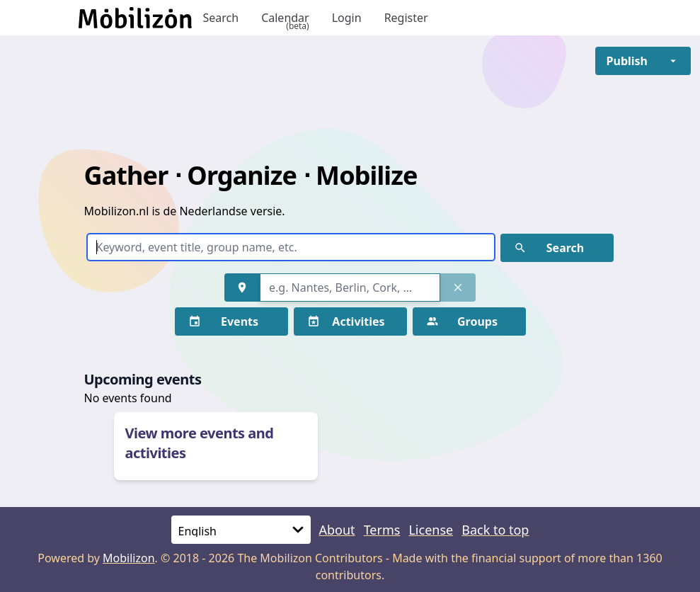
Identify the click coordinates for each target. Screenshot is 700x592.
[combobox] (350, 288)
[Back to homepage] (135, 18)
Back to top (495, 530)
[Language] (241, 530)
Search (221, 18)
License (431, 530)
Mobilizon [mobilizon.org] (129, 558)
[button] (627, 61)
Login (347, 18)
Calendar (285, 18)
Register (406, 18)
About (337, 530)
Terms (382, 530)
